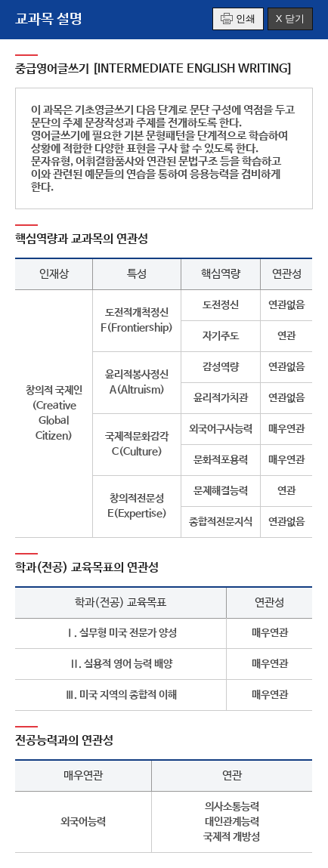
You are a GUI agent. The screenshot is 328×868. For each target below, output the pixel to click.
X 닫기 (290, 19)
